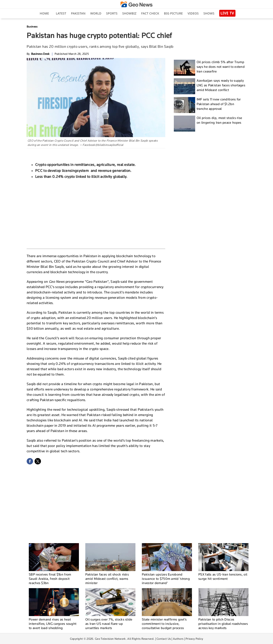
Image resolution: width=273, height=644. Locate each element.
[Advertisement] (96, 213)
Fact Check (150, 13)
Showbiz (129, 13)
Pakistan (78, 13)
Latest (61, 13)
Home (44, 13)
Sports (112, 13)
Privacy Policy (194, 639)
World (96, 13)
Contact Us (164, 639)
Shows (209, 13)
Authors (178, 639)
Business (32, 27)
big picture (173, 13)
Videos (193, 13)
